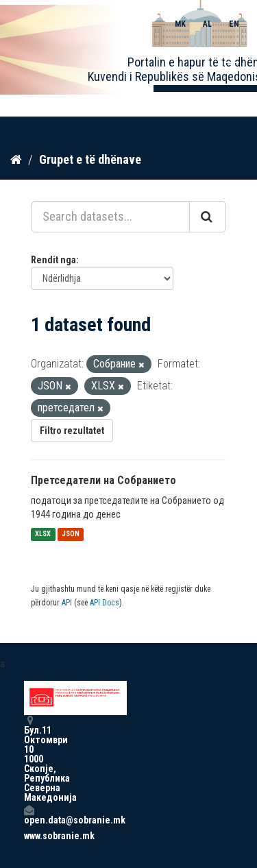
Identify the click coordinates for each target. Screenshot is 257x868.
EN (234, 24)
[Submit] (208, 217)
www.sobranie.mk (29, 836)
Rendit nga (53, 260)
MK (180, 24)
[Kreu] (16, 160)
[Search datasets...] (110, 217)
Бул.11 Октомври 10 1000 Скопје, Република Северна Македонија (29, 759)
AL (207, 24)
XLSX (43, 534)
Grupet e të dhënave (90, 159)
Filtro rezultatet (72, 431)
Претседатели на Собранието (103, 480)
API (67, 603)
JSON (71, 534)
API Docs (105, 603)
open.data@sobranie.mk (29, 815)
